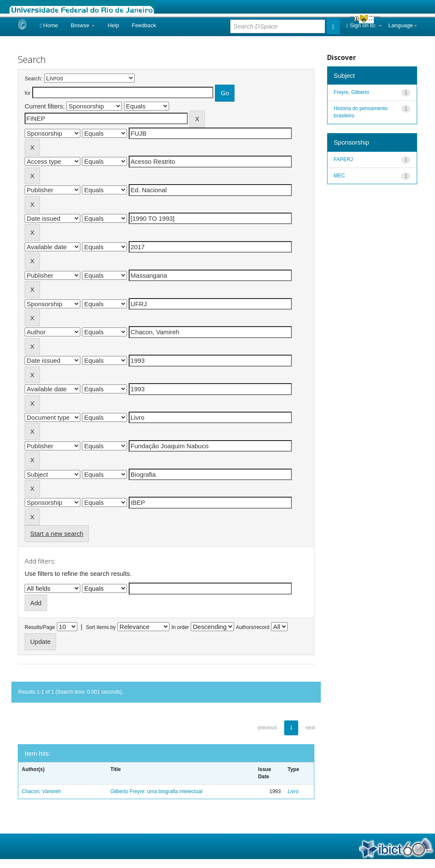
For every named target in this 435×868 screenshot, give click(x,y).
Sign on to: (364, 25)
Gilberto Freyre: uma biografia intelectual (157, 791)
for (28, 93)
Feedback (144, 25)
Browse (83, 25)
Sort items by (101, 627)
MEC (340, 176)
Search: (33, 79)
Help (113, 25)
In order (180, 627)
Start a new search (57, 534)
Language (403, 25)
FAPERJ (343, 159)
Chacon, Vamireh (41, 791)
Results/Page (40, 627)
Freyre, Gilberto (352, 92)
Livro (293, 791)
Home (49, 25)
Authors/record (253, 627)
